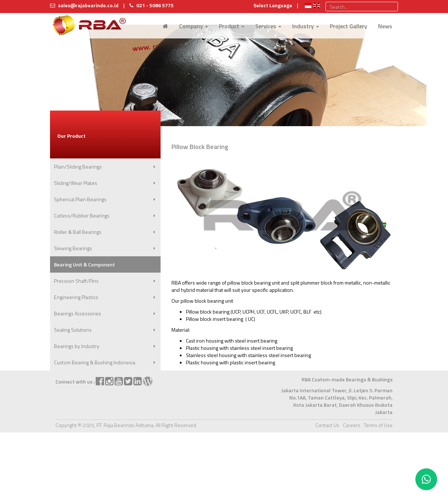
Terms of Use (378, 425)
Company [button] (194, 26)
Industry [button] (306, 26)
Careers (352, 425)
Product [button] (232, 26)
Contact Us (327, 425)
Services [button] (268, 26)
